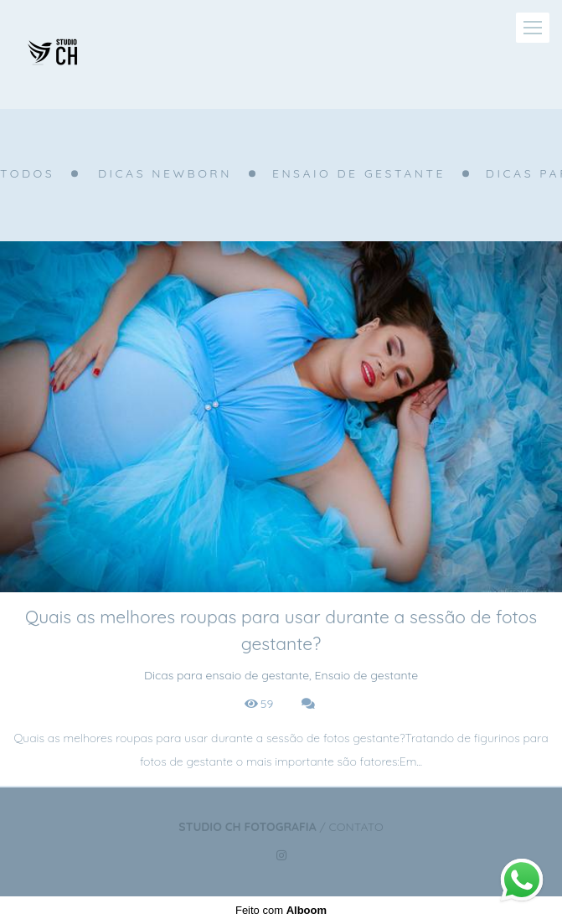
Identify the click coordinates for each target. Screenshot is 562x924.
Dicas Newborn (165, 173)
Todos (27, 173)
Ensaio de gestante (359, 173)
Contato (356, 827)
